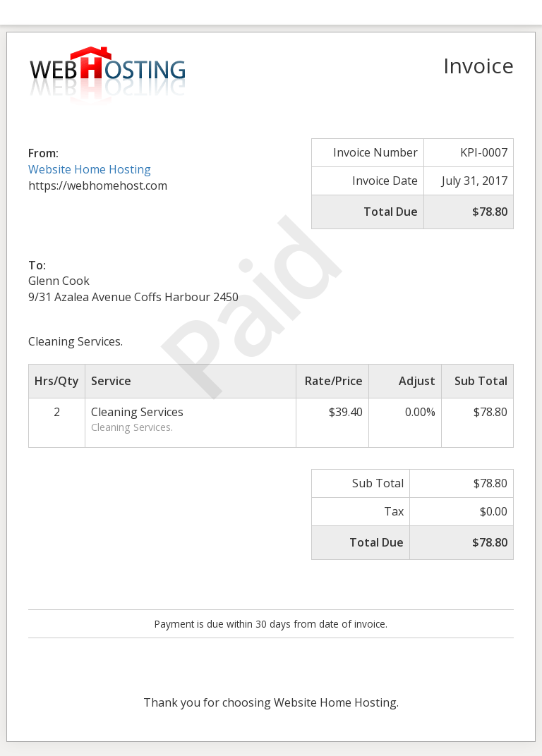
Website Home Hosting (90, 169)
